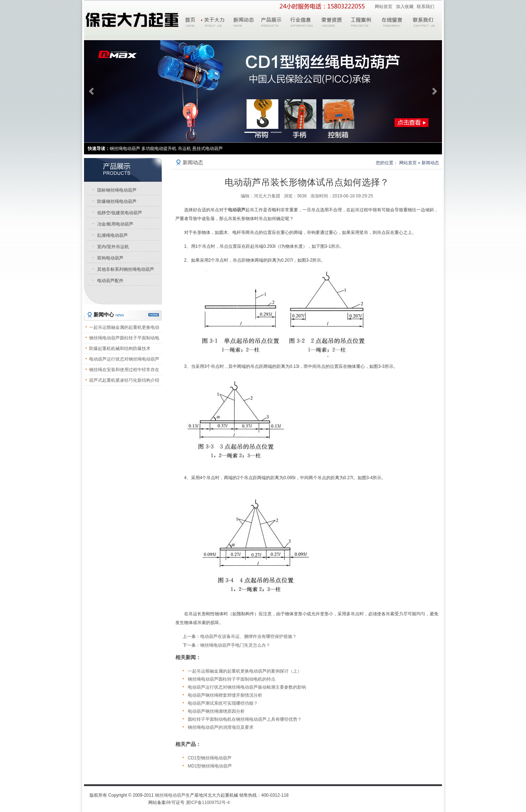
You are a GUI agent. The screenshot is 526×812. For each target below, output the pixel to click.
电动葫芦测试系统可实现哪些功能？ (223, 703)
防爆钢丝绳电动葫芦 (117, 201)
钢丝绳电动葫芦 (170, 795)
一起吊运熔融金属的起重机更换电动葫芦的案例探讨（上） (245, 671)
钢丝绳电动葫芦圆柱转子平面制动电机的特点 (232, 679)
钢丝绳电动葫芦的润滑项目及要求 (221, 727)
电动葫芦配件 (110, 281)
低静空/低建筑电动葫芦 (120, 213)
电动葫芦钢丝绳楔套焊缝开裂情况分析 (225, 695)
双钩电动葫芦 (110, 258)
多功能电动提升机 (159, 149)
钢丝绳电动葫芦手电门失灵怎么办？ (235, 645)
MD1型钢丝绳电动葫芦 (210, 766)
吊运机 (184, 149)
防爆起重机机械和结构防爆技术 (120, 349)
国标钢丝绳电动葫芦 (117, 190)
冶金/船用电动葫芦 (115, 224)
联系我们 (426, 7)
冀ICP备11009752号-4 (208, 803)
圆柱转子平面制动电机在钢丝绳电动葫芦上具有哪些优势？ (245, 719)
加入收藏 (405, 7)
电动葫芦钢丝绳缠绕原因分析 (216, 711)
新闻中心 (109, 315)
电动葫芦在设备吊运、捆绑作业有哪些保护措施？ (248, 636)
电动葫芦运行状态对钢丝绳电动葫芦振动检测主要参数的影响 (247, 687)
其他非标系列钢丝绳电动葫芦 (126, 269)
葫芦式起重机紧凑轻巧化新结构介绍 (124, 380)
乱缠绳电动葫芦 (113, 235)
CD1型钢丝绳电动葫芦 (210, 758)
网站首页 (384, 7)
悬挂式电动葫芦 (207, 149)
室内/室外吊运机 (113, 247)
